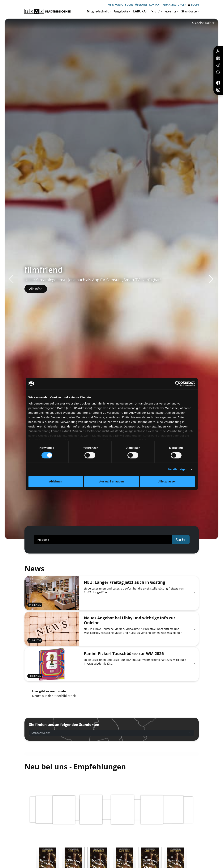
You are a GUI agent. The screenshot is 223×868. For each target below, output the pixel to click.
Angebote (121, 11)
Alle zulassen (167, 482)
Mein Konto (116, 5)
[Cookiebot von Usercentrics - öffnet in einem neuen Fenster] (178, 383)
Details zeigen (178, 469)
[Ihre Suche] (103, 540)
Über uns (141, 5)
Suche (129, 5)
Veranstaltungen (174, 5)
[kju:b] (155, 11)
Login (193, 5)
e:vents (171, 11)
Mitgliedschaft (98, 11)
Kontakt (155, 5)
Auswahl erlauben (111, 482)
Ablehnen (56, 482)
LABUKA (139, 11)
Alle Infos (36, 289)
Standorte (189, 11)
